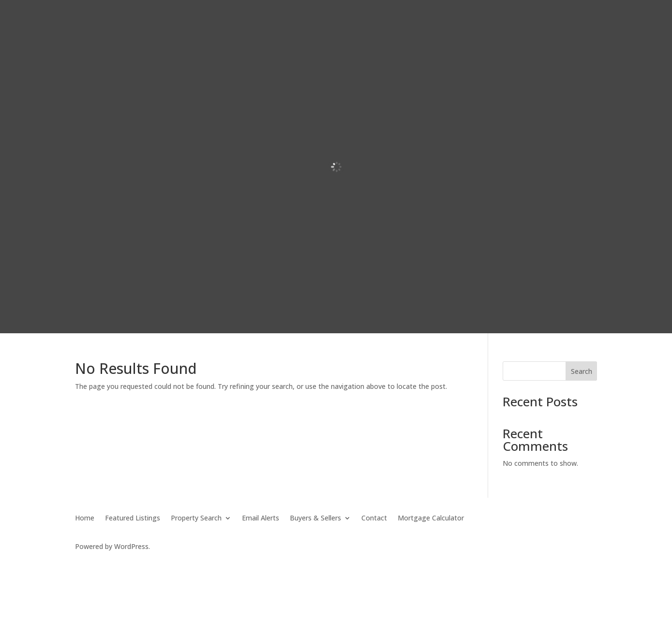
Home (85, 519)
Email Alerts (261, 519)
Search (582, 371)
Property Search (196, 519)
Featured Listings (133, 519)
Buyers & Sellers (315, 519)
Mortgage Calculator (431, 519)
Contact (374, 519)
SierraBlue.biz (190, 564)
